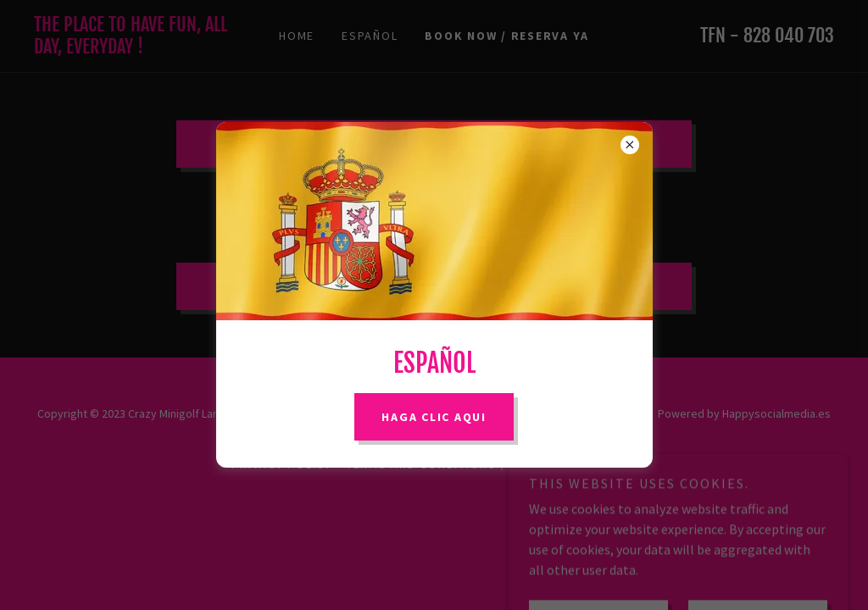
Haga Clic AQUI (434, 417)
